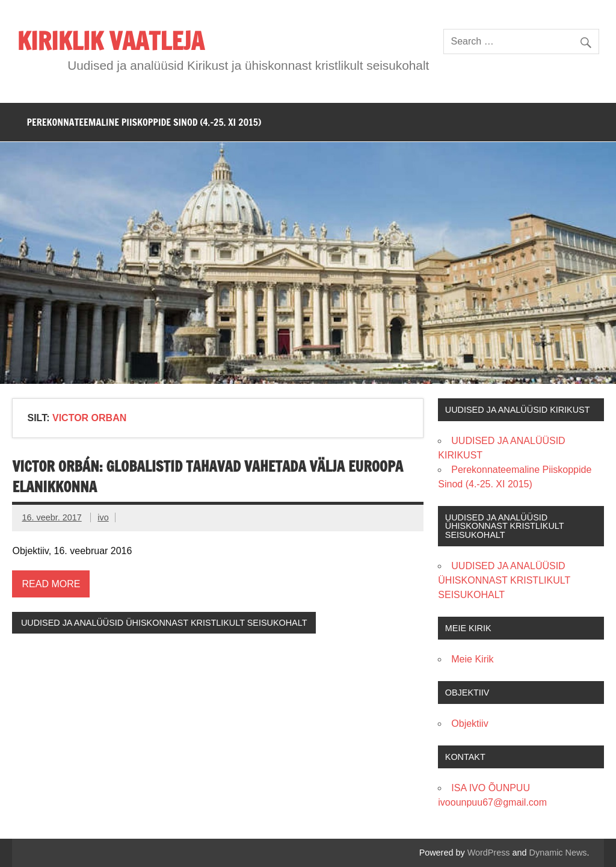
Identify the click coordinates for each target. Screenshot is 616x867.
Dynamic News (558, 853)
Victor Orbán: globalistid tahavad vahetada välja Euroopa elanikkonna (208, 477)
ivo (103, 517)
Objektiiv (470, 724)
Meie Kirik (472, 659)
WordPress (489, 853)
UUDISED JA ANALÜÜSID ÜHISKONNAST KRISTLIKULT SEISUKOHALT (164, 623)
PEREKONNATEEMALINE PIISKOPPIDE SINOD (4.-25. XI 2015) (144, 122)
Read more (51, 584)
